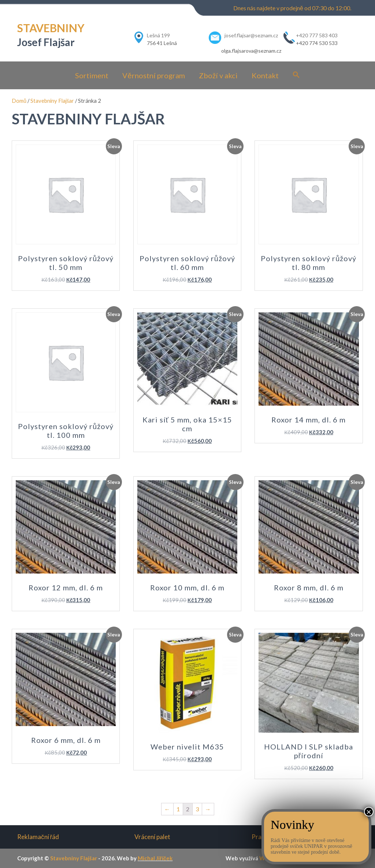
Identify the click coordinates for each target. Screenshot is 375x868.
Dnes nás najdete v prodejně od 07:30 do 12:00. (292, 8)
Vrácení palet (152, 837)
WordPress (274, 858)
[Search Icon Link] (296, 75)
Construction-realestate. (325, 858)
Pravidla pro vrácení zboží (287, 837)
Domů (19, 101)
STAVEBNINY (51, 28)
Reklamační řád (38, 837)
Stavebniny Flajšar (52, 101)
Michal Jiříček (155, 858)
